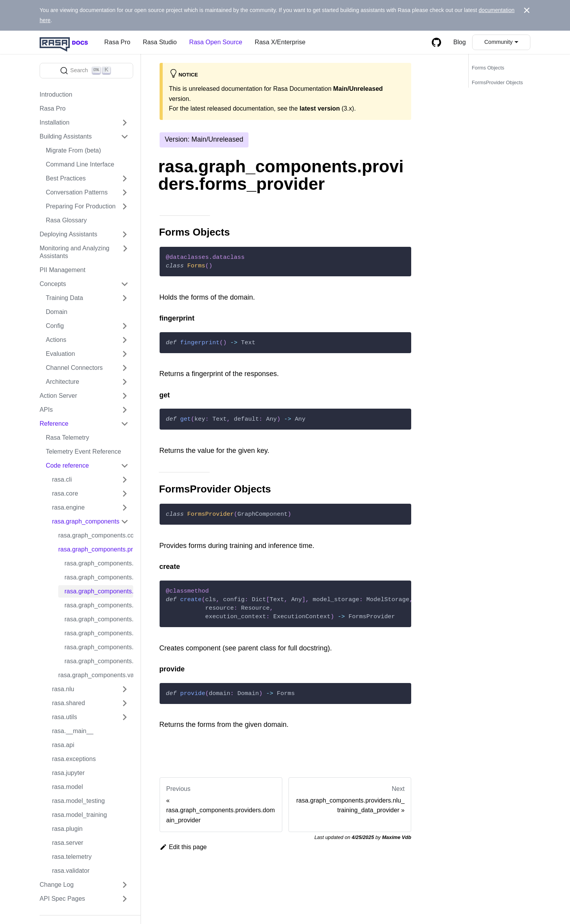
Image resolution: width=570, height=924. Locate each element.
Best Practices (66, 178)
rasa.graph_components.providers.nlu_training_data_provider (99, 605)
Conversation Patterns (77, 192)
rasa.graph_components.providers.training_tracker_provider (99, 661)
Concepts (53, 284)
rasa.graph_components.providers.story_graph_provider (99, 647)
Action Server (58, 396)
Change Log (57, 885)
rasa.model (68, 787)
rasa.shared (69, 703)
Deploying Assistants (69, 234)
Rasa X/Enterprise (280, 42)
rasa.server (68, 843)
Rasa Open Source (216, 42)
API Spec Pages (62, 899)
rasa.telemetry (72, 857)
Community (498, 42)
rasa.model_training (79, 815)
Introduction (56, 94)
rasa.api (63, 745)
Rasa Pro (117, 42)
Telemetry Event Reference (83, 452)
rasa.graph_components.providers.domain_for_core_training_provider (99, 563)
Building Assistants (66, 136)
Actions (56, 340)
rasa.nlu (63, 689)
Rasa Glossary (66, 220)
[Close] (527, 10)
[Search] (86, 71)
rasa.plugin (67, 829)
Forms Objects (488, 68)
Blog (460, 42)
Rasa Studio (160, 42)
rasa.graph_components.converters (96, 535)
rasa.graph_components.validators (96, 675)
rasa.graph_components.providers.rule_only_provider (99, 633)
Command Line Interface (80, 164)
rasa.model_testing (78, 801)
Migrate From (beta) (73, 150)
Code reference (67, 465)
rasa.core (65, 493)
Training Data (64, 298)
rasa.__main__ (73, 731)
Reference (54, 424)
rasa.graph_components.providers (96, 549)
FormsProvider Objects (497, 82)
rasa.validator (71, 871)
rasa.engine (68, 507)
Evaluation (60, 354)
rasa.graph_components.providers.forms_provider (99, 591)
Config (55, 326)
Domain (56, 312)
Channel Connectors (74, 368)
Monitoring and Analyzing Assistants (75, 252)
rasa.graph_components (86, 521)
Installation (55, 122)
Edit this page (183, 847)
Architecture (63, 382)
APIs (46, 410)
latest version (320, 108)
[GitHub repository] (436, 42)
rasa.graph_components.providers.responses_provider (99, 619)
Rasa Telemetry (67, 438)
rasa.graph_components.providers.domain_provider (99, 577)
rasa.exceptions (74, 759)
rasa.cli (62, 479)
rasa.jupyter (68, 773)
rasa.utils (64, 717)
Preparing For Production (81, 206)
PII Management (63, 270)
